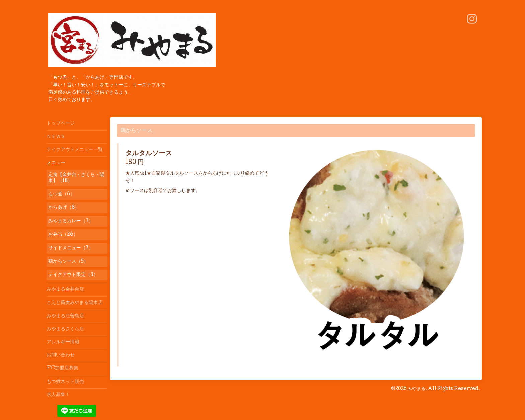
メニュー (56, 163)
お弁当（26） (63, 235)
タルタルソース (149, 154)
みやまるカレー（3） (71, 221)
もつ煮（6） (62, 194)
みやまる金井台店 (65, 290)
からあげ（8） (64, 208)
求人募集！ (58, 395)
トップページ (61, 124)
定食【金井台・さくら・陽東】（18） (76, 178)
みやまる (417, 389)
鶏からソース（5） (68, 262)
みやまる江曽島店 (65, 316)
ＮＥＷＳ (56, 137)
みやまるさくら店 (65, 329)
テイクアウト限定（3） (73, 275)
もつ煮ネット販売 (65, 382)
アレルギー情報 (63, 342)
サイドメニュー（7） (71, 248)
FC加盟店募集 (62, 368)
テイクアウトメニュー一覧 (75, 150)
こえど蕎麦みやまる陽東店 (75, 303)
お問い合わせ (61, 355)
